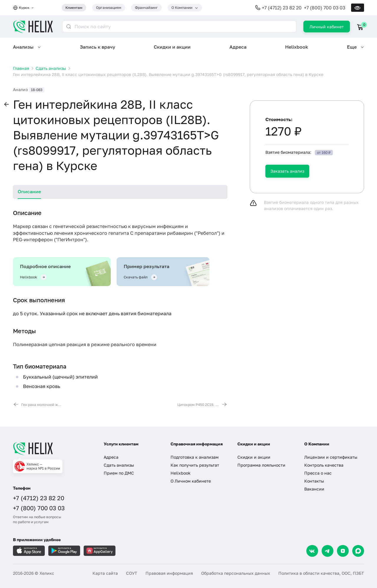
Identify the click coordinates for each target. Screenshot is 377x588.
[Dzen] (343, 551)
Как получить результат (195, 465)
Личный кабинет (327, 27)
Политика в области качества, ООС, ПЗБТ (321, 573)
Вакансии (314, 489)
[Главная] (52, 449)
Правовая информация (169, 573)
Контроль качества (324, 465)
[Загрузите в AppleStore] (29, 551)
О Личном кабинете (191, 481)
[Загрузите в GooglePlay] (64, 551)
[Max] (358, 551)
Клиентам (74, 8)
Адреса (238, 47)
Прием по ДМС (119, 473)
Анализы (23, 47)
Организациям (109, 8)
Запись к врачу (97, 47)
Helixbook (297, 47)
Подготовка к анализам (195, 457)
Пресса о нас (318, 473)
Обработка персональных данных (236, 573)
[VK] (312, 551)
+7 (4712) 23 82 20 (282, 8)
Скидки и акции (172, 47)
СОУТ (132, 573)
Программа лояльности (261, 465)
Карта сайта (105, 573)
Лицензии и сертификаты (331, 457)
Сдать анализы (119, 465)
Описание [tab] (29, 191)
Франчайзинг (146, 8)
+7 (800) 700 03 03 (325, 8)
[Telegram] (328, 551)
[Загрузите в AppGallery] (100, 551)
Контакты (314, 481)
